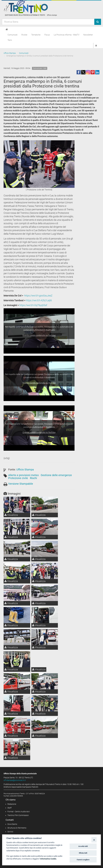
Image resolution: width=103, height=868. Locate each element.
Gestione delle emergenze (56, 475)
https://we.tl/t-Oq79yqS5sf (33, 305)
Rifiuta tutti (83, 853)
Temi (10, 40)
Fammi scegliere (83, 860)
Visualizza (11, 515)
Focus (47, 35)
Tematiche (36, 35)
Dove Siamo (12, 824)
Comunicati (13, 35)
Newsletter (88, 35)
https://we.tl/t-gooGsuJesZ (38, 296)
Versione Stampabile (21, 484)
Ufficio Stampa (10, 53)
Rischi (33, 478)
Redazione (12, 804)
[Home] (7, 29)
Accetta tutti (83, 846)
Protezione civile (18, 478)
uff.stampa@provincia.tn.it (15, 780)
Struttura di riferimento (17, 828)
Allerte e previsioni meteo (23, 475)
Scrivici (10, 832)
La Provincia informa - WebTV (67, 35)
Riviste (24, 35)
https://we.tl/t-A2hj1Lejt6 (39, 300)
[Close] (94, 840)
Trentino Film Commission (18, 815)
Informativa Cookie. (49, 859)
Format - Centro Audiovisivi (19, 812)
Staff (10, 808)
